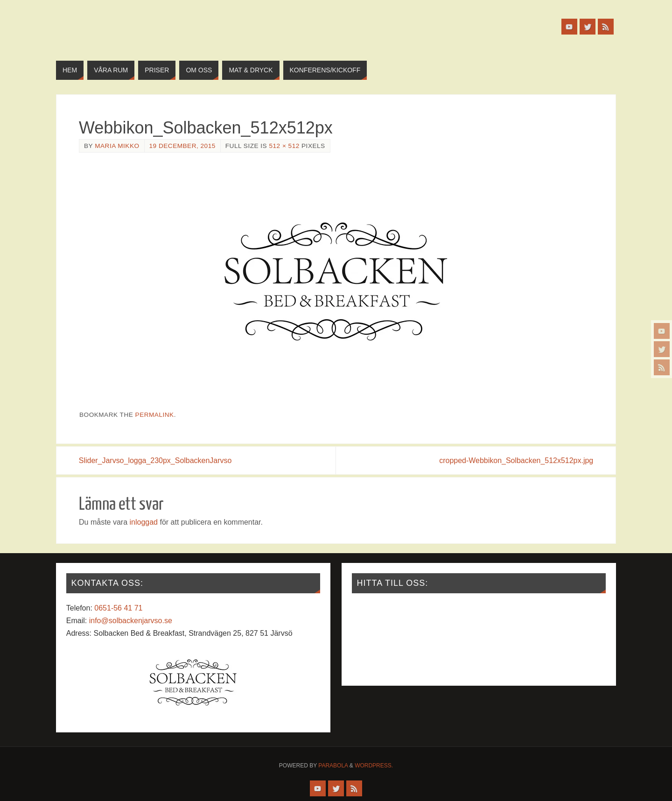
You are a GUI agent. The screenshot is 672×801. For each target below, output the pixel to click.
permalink (155, 415)
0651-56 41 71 (118, 608)
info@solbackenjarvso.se (131, 621)
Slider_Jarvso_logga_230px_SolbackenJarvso (155, 460)
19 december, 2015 (182, 146)
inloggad (143, 522)
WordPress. (374, 766)
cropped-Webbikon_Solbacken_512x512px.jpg (516, 460)
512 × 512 (284, 146)
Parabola (333, 766)
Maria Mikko (117, 146)
